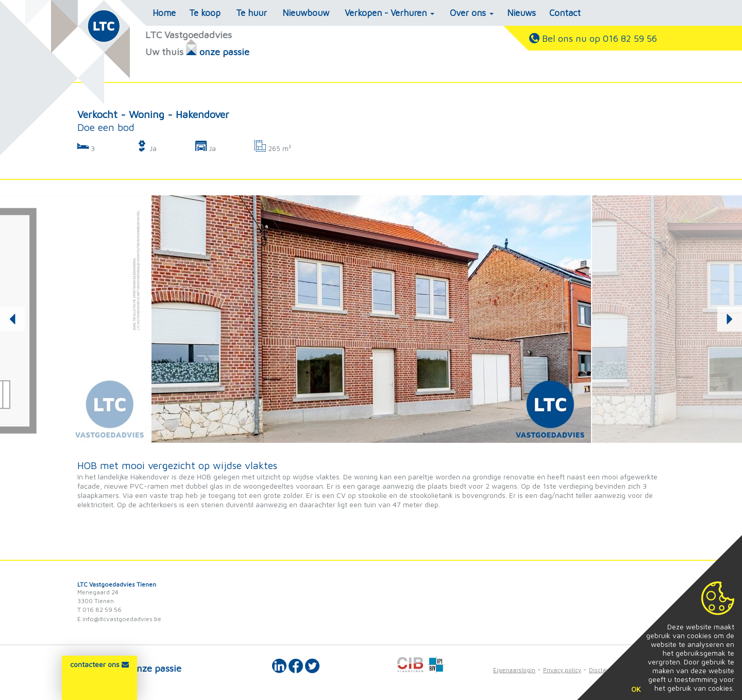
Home (164, 13)
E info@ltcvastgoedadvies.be (119, 619)
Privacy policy (562, 670)
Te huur (251, 13)
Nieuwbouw (306, 13)
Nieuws (521, 13)
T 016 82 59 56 (99, 610)
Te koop (205, 13)
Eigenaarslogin (514, 670)
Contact (565, 13)
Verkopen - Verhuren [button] (390, 13)
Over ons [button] (472, 13)
